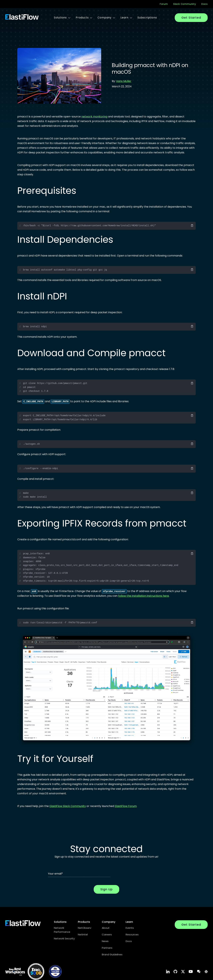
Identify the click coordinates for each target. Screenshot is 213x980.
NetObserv (85, 928)
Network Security (64, 938)
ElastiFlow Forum (126, 806)
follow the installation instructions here (144, 596)
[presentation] (140, 871)
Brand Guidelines (112, 954)
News (105, 941)
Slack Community (185, 4)
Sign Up (106, 889)
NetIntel (83, 935)
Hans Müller (124, 81)
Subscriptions (147, 18)
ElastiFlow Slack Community (68, 806)
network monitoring (94, 117)
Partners (107, 948)
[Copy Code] (192, 225)
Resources (132, 935)
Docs (205, 4)
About (106, 928)
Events (130, 928)
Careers (107, 935)
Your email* (55, 874)
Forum (164, 4)
